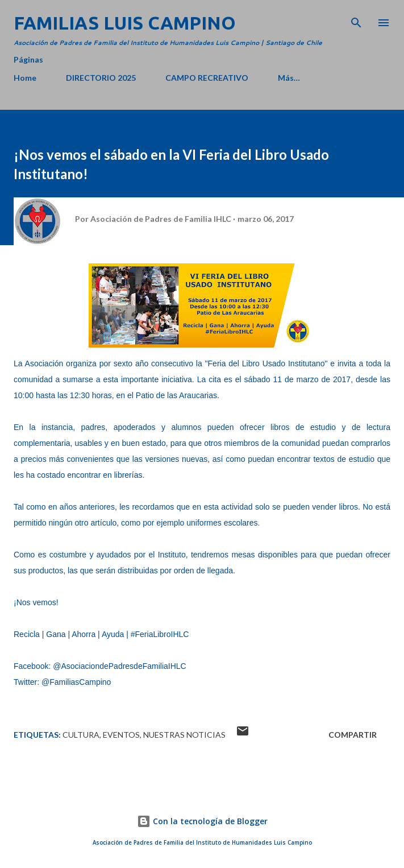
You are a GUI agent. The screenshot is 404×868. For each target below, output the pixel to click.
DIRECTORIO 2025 (101, 78)
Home (25, 78)
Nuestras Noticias (184, 735)
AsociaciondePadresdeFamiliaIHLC (123, 666)
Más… (289, 78)
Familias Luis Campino (125, 23)
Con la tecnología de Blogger (202, 821)
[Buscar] (356, 20)
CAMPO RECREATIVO (207, 78)
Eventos (121, 735)
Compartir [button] (353, 735)
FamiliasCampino (80, 682)
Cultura (81, 735)
